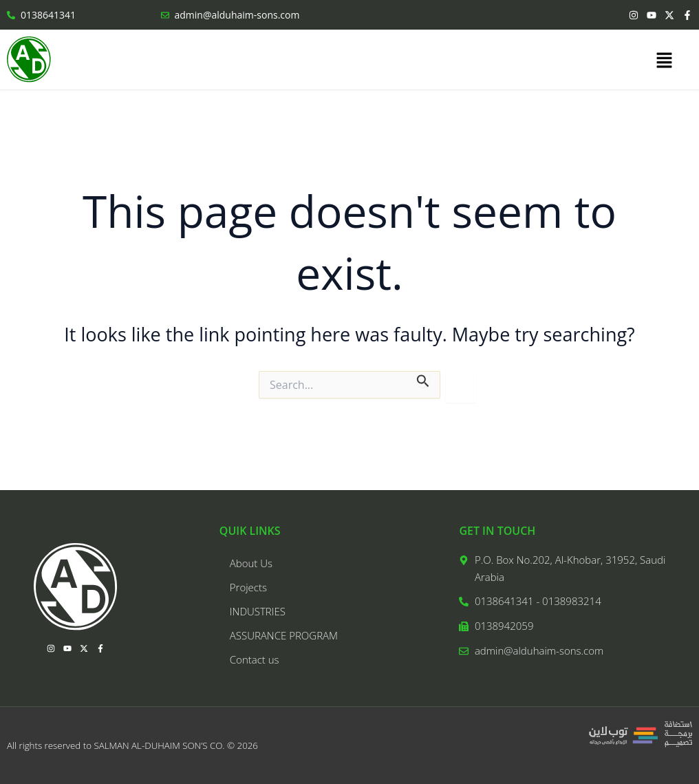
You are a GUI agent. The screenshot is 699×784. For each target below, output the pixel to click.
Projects (248, 587)
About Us (251, 563)
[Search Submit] (423, 379)
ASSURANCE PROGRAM (284, 635)
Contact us (255, 659)
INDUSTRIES (258, 611)
